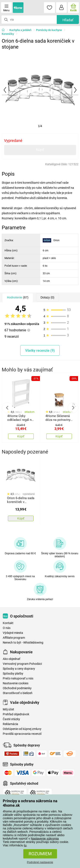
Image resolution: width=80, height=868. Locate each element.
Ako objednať (12, 659)
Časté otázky (11, 719)
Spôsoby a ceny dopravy (19, 669)
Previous (7, 408)
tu (25, 845)
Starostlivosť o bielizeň (18, 693)
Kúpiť (40, 150)
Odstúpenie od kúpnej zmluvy (22, 729)
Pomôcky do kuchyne (49, 30)
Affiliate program (14, 638)
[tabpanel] (40, 90)
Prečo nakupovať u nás (18, 678)
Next (73, 408)
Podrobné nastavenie (40, 862)
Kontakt (8, 623)
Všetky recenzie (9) (40, 351)
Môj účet (8, 709)
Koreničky (8, 34)
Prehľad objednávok (16, 714)
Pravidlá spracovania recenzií (22, 734)
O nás (7, 628)
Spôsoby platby (13, 674)
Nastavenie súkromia (45, 839)
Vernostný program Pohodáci (22, 664)
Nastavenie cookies (16, 683)
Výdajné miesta (13, 633)
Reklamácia (10, 724)
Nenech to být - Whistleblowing (23, 643)
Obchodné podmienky (17, 688)
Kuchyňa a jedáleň (20, 30)
